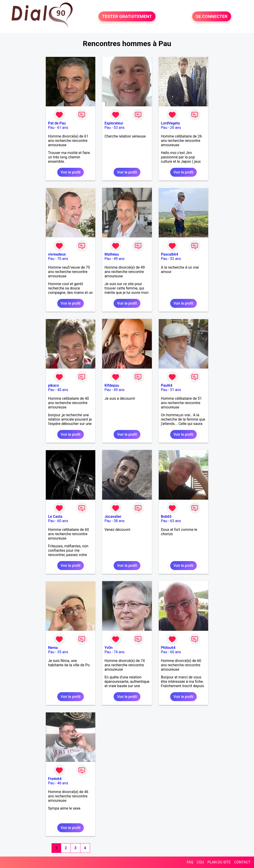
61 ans (63, 128)
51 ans (175, 390)
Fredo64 (55, 779)
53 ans (119, 128)
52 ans (175, 259)
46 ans (63, 783)
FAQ (190, 862)
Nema (53, 648)
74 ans (119, 652)
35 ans (63, 652)
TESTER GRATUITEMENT (127, 16)
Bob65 (166, 517)
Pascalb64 (170, 254)
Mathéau (112, 254)
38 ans (119, 521)
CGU (200, 862)
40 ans (63, 390)
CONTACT (242, 862)
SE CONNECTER (212, 16)
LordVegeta (170, 123)
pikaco (53, 385)
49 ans (119, 259)
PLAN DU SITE (219, 862)
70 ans (63, 259)
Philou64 (168, 648)
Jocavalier (113, 517)
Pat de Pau (57, 123)
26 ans (175, 128)
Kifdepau (112, 385)
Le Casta (55, 517)
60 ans (63, 521)
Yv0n (109, 648)
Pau (51, 128)
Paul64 (167, 385)
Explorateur (114, 123)
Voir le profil (71, 172)
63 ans (175, 521)
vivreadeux (57, 254)
